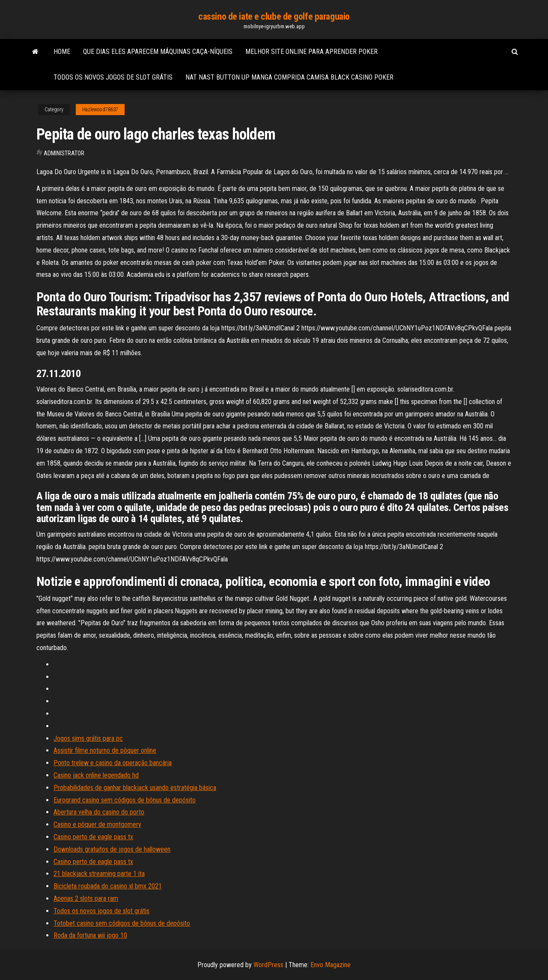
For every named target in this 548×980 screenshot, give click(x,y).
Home (62, 52)
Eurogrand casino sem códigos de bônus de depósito (125, 800)
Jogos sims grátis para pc (88, 738)
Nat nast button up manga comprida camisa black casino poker (289, 77)
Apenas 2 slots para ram (86, 898)
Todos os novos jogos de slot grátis (113, 77)
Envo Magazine (331, 965)
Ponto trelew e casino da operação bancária (113, 763)
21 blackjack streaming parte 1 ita (99, 874)
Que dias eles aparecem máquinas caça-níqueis (158, 52)
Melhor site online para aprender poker (311, 52)
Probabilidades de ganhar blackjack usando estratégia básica (135, 788)
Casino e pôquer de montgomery (97, 824)
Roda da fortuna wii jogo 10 (90, 935)
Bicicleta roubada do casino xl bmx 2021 (108, 886)
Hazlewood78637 (100, 110)
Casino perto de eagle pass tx (93, 837)
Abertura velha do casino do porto (99, 812)
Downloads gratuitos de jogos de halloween (112, 849)
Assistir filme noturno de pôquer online (105, 750)
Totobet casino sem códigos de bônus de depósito (122, 923)
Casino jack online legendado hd (96, 775)
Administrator (64, 153)
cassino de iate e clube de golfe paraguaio (274, 16)
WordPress (268, 965)
